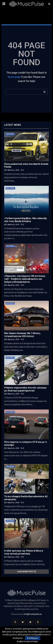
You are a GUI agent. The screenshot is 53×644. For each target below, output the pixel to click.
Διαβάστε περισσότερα (27, 641)
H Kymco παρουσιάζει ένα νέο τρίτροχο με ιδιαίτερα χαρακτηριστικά (25, 389)
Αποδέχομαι (33, 638)
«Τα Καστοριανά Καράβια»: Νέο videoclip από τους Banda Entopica (25, 220)
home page (14, 77)
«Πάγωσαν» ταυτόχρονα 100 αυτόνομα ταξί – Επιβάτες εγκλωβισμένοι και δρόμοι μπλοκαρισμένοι (25, 279)
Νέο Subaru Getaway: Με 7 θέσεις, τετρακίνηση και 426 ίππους (22, 335)
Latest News (13, 125)
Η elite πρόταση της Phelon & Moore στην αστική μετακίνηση (24, 552)
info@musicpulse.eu (33, 614)
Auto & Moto (10, 134)
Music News (10, 188)
